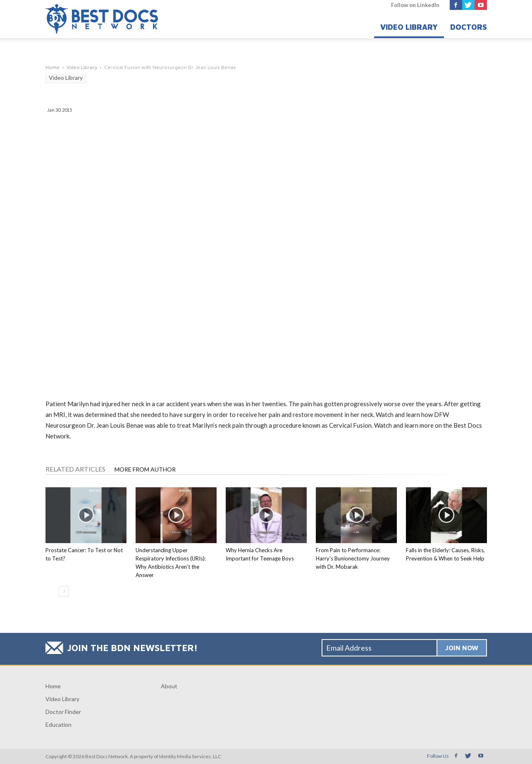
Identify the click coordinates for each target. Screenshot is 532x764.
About (169, 686)
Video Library (409, 27)
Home (53, 686)
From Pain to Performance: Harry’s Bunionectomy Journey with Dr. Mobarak (353, 558)
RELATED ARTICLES (75, 469)
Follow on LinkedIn (415, 5)
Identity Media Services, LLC (190, 756)
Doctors (469, 27)
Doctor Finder (63, 712)
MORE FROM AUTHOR (145, 469)
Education (58, 724)
